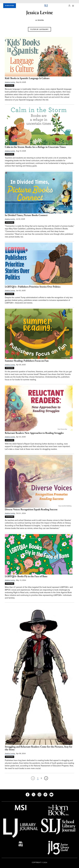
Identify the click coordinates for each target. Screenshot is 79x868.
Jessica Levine (10, 82)
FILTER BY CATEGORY (39, 29)
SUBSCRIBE (10, 6)
